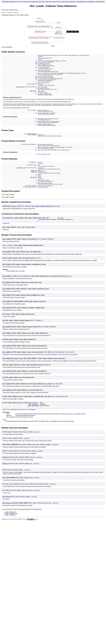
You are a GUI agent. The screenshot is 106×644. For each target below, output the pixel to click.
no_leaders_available (43, 94)
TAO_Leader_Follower (43, 56)
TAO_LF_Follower (32, 111)
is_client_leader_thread (44, 80)
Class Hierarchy (25, 2)
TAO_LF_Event (49, 73)
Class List (45, 2)
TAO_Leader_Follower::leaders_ (14, 470)
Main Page (5, 2)
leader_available (42, 65)
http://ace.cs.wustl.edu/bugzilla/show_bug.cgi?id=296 (16, 108)
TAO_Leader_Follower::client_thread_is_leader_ (19, 432)
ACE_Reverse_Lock (20, 87)
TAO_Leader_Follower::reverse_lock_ (41, 503)
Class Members (81, 2)
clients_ (40, 176)
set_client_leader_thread (44, 76)
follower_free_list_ (42, 172)
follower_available (42, 124)
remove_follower (42, 122)
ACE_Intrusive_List (32, 134)
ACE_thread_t (54, 79)
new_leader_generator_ (44, 187)
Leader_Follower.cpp (11, 514)
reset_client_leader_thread (44, 78)
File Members (91, 2)
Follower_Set (41, 135)
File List (59, 2)
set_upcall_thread (42, 64)
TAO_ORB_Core (53, 56)
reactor (40, 91)
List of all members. (7, 47)
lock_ (39, 165)
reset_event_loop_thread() (19, 355)
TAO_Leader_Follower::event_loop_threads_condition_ (35, 445)
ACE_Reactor (33, 91)
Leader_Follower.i (10, 515)
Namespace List (14, 2)
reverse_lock (41, 87)
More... (17, 10)
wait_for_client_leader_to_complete (46, 147)
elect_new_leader (42, 83)
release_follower (42, 113)
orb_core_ (40, 163)
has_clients (41, 88)
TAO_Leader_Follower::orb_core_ (23, 491)
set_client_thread (42, 68)
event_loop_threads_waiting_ (45, 183)
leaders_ (40, 175)
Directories (52, 2)
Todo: (4, 420)
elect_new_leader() (23, 261)
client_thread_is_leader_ (44, 180)
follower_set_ (41, 171)
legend (53, 46)
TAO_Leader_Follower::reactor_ (21, 497)
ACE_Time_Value (54, 61)
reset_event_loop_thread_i (44, 150)
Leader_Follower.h (10, 512)
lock (39, 84)
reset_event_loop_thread (44, 62)
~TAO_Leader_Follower (44, 58)
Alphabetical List (36, 2)
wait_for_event (41, 73)
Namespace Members (69, 2)
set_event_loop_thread (43, 61)
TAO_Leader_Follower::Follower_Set (43, 206)
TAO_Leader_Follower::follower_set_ (22, 464)
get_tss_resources (42, 145)
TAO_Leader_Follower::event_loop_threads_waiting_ (20, 451)
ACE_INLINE (6, 218)
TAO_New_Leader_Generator (70, 56)
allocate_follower (42, 111)
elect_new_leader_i (42, 154)
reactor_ (40, 178)
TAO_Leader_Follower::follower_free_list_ (23, 457)
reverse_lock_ (41, 168)
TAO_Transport (60, 73)
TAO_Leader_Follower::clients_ (14, 438)
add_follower (41, 119)
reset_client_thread (42, 71)
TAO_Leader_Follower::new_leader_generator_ (35, 484)
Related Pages (100, 2)
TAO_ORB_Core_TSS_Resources (29, 145)
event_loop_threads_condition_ (46, 186)
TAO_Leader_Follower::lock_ (24, 478)
